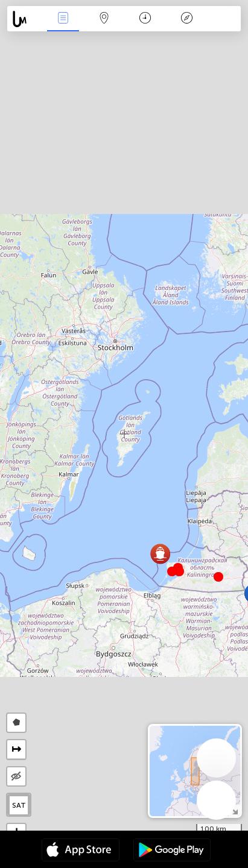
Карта (104, 19)
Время (145, 19)
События (63, 19)
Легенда (186, 19)
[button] (179, 571)
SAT (19, 805)
